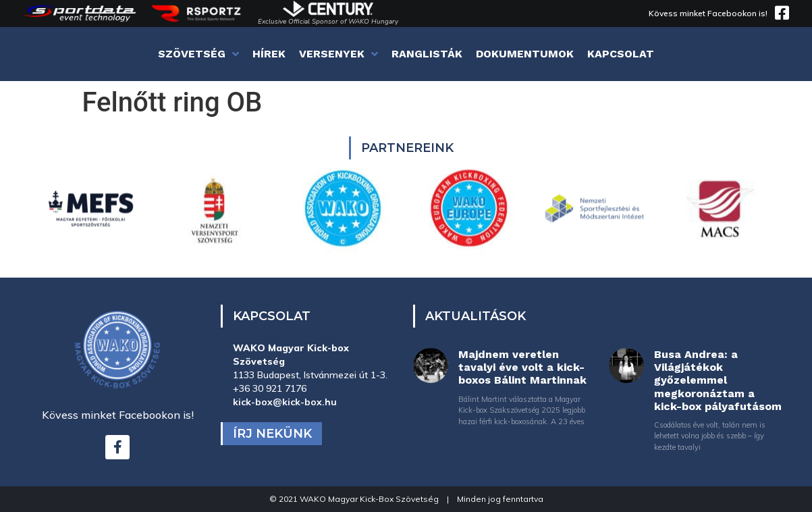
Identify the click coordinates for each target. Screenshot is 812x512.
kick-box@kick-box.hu (285, 402)
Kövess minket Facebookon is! (708, 13)
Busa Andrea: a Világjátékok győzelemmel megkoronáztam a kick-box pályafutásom (718, 380)
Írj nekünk (272, 434)
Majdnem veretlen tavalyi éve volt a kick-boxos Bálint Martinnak (522, 367)
